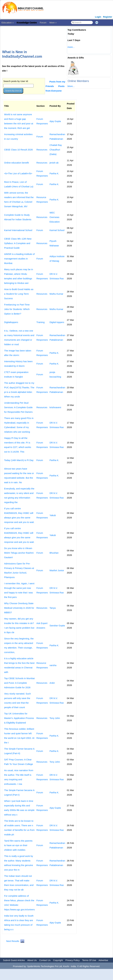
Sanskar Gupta (57, 625)
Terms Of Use (89, 960)
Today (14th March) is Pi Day (19, 460)
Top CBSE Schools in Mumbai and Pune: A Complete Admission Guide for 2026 (19, 683)
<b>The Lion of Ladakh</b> (18, 173)
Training (41, 322)
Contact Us (45, 960)
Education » (8, 23)
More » (53, 23)
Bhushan (54, 553)
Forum (43, 23)
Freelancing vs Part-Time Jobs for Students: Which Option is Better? (17, 309)
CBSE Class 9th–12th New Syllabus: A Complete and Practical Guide (18, 243)
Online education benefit (16, 163)
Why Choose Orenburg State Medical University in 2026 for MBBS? (19, 608)
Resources (42, 150)
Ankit (52, 683)
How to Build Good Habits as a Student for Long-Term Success (19, 294)
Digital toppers (57, 322)
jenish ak (54, 163)
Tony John (55, 718)
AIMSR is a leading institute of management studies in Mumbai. (19, 259)
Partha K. (54, 173)
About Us (32, 960)
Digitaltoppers (11, 322)
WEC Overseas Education (55, 217)
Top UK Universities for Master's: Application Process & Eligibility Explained (19, 718)
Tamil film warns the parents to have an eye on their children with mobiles (18, 845)
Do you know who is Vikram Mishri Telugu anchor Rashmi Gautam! (19, 553)
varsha (53, 665)
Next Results (13, 941)
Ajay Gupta (55, 121)
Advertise (103, 960)
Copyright (58, 960)
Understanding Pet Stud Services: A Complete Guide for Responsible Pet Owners (18, 407)
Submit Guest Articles (14, 960)
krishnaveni (55, 407)
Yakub (53, 515)
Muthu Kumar (56, 294)
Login (98, 17)
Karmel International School (18, 230)
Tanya (53, 608)
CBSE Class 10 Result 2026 (18, 150)
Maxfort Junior (57, 570)
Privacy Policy (73, 960)
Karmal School (57, 230)
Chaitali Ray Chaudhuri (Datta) (56, 150)
